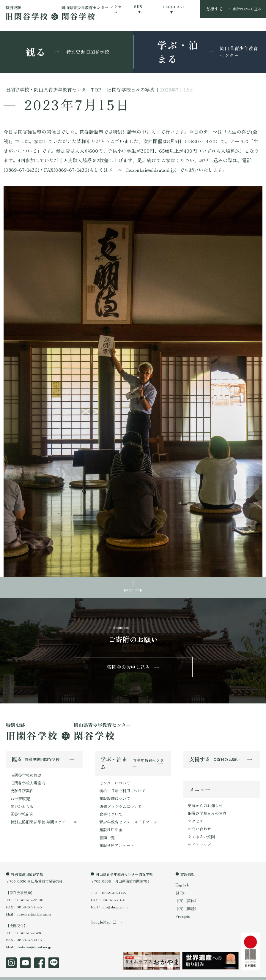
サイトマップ (199, 838)
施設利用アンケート (115, 837)
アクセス (116, 9)
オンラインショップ (105, 974)
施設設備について (114, 795)
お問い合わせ (199, 824)
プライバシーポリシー (24, 974)
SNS (138, 6)
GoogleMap (99, 920)
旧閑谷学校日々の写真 (206, 810)
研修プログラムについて (119, 802)
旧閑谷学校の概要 (25, 773)
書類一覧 (106, 830)
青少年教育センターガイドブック (126, 816)
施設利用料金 (110, 823)
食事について (110, 809)
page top (133, 588)
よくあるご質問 (200, 831)
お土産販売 (19, 794)
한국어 (181, 884)
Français (182, 906)
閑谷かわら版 (21, 801)
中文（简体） (186, 892)
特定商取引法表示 (65, 974)
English (182, 877)
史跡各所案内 (21, 787)
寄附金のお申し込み (129, 665)
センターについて (114, 781)
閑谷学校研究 (21, 808)
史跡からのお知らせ (204, 803)
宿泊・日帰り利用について (121, 788)
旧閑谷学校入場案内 (26, 780)
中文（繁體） (186, 899)
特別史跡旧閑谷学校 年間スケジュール (41, 815)
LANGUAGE (174, 7)
